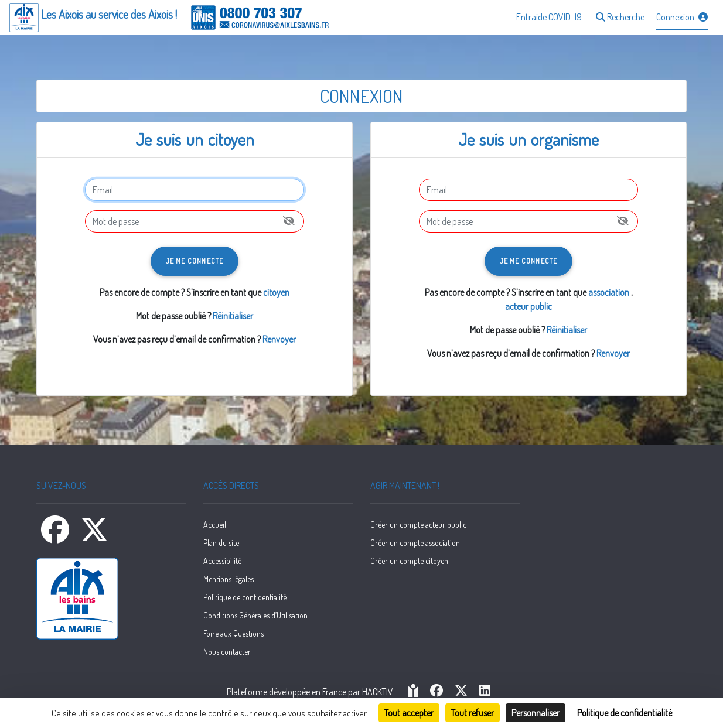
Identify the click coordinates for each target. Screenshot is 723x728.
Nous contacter (227, 652)
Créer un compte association (415, 543)
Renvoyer (279, 339)
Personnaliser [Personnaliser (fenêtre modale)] (536, 713)
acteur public (528, 306)
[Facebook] (56, 536)
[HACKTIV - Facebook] (436, 691)
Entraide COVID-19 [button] (549, 17)
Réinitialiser (233, 316)
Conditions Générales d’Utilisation (255, 615)
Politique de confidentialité (245, 597)
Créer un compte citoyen (409, 561)
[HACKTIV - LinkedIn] (485, 691)
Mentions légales (229, 579)
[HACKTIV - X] (461, 691)
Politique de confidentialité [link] (625, 713)
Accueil (215, 524)
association (609, 292)
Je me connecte (195, 261)
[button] (619, 18)
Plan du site (221, 543)
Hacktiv (378, 692)
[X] (94, 536)
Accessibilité (222, 561)
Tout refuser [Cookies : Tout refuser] (473, 713)
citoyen (276, 292)
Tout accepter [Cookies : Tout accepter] (409, 713)
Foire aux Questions (233, 633)
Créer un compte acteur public (418, 524)
